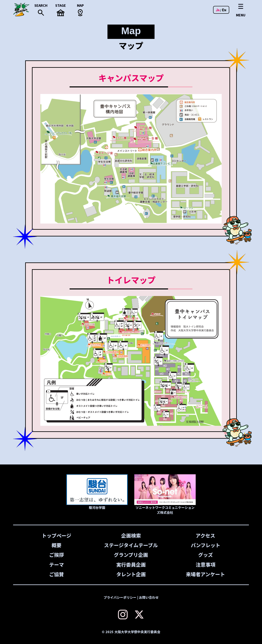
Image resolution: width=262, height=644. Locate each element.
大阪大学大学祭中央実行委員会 (137, 632)
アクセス (205, 535)
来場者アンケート (205, 574)
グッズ (206, 555)
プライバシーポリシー (120, 597)
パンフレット (206, 545)
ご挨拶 (56, 555)
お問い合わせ (149, 597)
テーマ (56, 564)
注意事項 (206, 564)
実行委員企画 (131, 564)
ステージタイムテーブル (131, 545)
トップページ (56, 535)
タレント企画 (131, 574)
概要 (56, 545)
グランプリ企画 (131, 555)
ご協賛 (56, 574)
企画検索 (131, 535)
